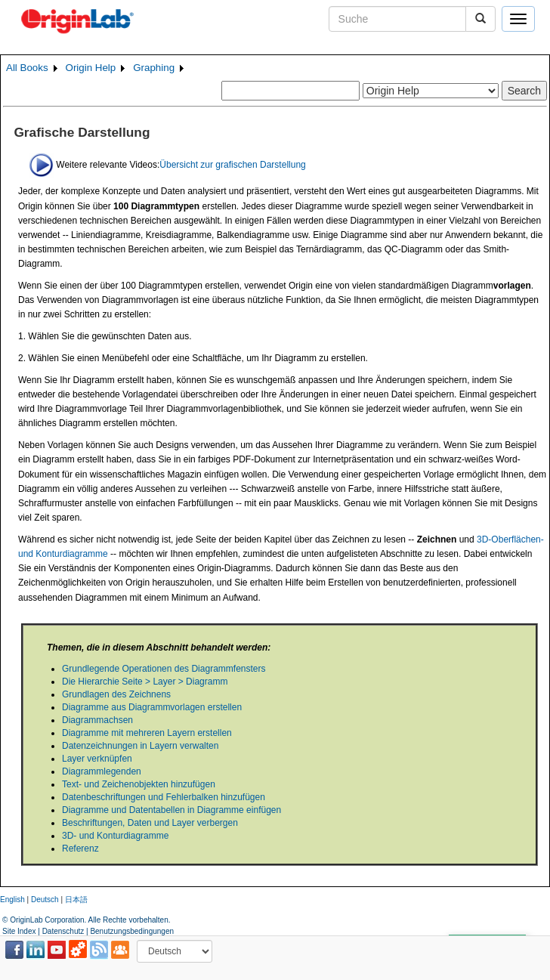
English (12, 900)
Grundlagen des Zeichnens (116, 694)
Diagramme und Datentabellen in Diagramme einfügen (171, 810)
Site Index (19, 931)
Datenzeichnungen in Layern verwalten (140, 746)
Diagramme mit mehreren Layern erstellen (147, 733)
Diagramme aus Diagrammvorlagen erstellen (152, 707)
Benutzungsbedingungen (132, 931)
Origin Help (91, 68)
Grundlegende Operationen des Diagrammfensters (164, 669)
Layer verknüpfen (97, 759)
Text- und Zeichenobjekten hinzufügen (139, 784)
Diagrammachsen (97, 720)
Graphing (154, 68)
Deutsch (45, 900)
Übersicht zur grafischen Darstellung (232, 164)
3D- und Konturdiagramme (115, 836)
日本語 (76, 900)
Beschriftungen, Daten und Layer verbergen (150, 823)
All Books (27, 68)
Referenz (80, 849)
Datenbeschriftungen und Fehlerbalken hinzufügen (164, 797)
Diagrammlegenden (102, 771)
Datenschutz (63, 931)
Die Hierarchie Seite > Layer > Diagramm (145, 682)
